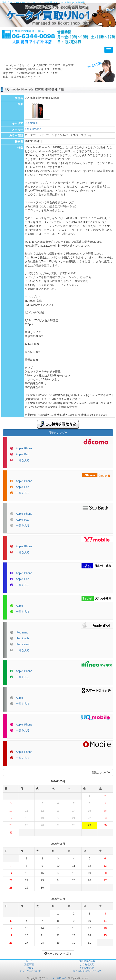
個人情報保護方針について (87, 971)
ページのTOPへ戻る (58, 954)
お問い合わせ (87, 968)
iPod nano (22, 632)
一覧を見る (23, 460)
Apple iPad (23, 454)
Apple (19, 606)
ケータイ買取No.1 (57, 978)
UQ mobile (31, 123)
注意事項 (29, 964)
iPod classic (23, 644)
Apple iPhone (33, 129)
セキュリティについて (29, 971)
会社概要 (29, 968)
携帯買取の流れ (87, 961)
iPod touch (22, 638)
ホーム (29, 961)
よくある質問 (87, 964)
